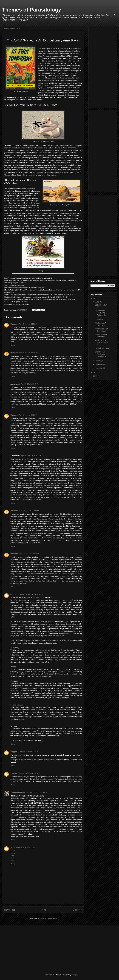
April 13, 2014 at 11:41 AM (29, 511)
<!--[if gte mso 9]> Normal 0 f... (101, 343)
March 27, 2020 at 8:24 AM (28, 773)
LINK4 (13, 858)
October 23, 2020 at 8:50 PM (37, 793)
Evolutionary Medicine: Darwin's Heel (102, 354)
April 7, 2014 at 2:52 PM (28, 353)
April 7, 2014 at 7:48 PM (30, 384)
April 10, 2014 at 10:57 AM (31, 456)
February (99, 364)
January (99, 368)
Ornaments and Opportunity (101, 330)
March (98, 361)
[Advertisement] (103, 67)
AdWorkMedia (50, 760)
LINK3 (13, 856)
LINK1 (13, 851)
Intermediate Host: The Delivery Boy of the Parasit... (101, 315)
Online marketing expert (45, 779)
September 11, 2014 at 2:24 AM (31, 594)
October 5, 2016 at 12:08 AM (28, 752)
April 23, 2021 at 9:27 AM (26, 847)
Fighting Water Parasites (101, 336)
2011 (96, 376)
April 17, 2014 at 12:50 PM (29, 554)
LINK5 (13, 860)
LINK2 (13, 853)
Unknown (14, 324)
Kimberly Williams (18, 793)
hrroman (14, 773)
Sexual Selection (102, 348)
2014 (96, 299)
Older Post (77, 910)
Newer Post (9, 910)
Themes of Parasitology (32, 10)
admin (13, 847)
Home (44, 910)
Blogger (14, 752)
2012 (96, 372)
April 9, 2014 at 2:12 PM (28, 415)
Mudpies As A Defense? (101, 324)
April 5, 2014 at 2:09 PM (28, 324)
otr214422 (14, 594)
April (98, 302)
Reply (13, 345)
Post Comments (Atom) (48, 918)
